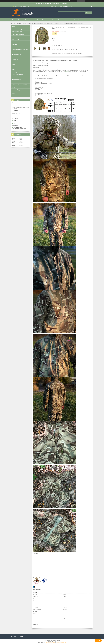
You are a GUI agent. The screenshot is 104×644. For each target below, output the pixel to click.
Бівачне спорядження (16, 80)
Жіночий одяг (15, 67)
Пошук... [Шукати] (88, 13)
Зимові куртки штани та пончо (18, 37)
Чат (98, 640)
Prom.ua (59, 640)
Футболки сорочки (16, 47)
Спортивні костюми (16, 42)
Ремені (13, 65)
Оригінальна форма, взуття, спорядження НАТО (18, 90)
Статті (39, 20)
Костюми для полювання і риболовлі (20, 85)
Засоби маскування (16, 62)
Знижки (54, 20)
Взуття (13, 70)
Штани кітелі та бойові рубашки (18, 29)
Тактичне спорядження (17, 77)
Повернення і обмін (62, 20)
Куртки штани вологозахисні (39, 23)
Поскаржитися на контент (50, 643)
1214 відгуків (73, 1)
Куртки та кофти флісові (17, 32)
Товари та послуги (17, 23)
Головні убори (15, 59)
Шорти (13, 52)
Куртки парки (15, 44)
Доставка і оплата (46, 20)
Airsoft (13, 87)
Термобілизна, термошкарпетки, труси (20, 49)
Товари (20, 20)
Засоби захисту (15, 82)
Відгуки (80, 20)
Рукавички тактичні (16, 57)
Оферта (14, 638)
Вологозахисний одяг (27, 23)
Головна (14, 20)
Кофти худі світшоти (16, 39)
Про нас (27, 20)
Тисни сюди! (64, 4)
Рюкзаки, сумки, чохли (17, 72)
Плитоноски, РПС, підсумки (17, 75)
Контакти (33, 20)
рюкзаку (67, 71)
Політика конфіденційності (61, 643)
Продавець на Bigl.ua (52, 641)
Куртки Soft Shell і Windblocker (18, 34)
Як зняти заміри (72, 20)
